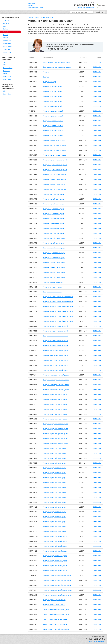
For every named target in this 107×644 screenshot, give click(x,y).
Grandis (6, 35)
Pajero (5, 74)
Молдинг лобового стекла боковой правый (58, 311)
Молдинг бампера (49, 82)
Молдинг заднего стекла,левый (54, 184)
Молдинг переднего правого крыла (56, 424)
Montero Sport (8, 68)
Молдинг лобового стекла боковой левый (58, 297)
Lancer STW (7, 44)
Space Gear (7, 94)
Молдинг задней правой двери (54, 238)
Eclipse (6, 29)
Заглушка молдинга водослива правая (57, 67)
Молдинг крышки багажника (53, 282)
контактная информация (86, 7)
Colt (4, 26)
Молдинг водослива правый (53, 111)
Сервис (30, 5)
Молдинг (46, 72)
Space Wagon (8, 52)
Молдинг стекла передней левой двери (57, 575)
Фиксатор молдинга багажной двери (56, 610)
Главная (30, 18)
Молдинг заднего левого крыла (54, 140)
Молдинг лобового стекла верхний (55, 326)
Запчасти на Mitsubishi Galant (44, 18)
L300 (5, 91)
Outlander (6, 71)
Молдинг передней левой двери (55, 448)
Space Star (7, 49)
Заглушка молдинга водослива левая (56, 62)
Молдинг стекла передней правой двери (58, 590)
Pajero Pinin (7, 77)
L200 (5, 65)
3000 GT (6, 20)
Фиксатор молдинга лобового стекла (56, 629)
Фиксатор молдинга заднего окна (55, 619)
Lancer (5, 38)
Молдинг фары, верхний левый (54, 600)
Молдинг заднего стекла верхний (55, 160)
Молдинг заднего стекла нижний (55, 175)
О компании (32, 3)
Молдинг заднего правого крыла (55, 145)
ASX (5, 62)
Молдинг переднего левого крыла (55, 395)
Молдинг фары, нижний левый (54, 605)
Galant (5, 32)
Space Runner (8, 46)
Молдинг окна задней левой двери (55, 351)
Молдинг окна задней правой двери (56, 375)
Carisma (6, 23)
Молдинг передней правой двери (55, 536)
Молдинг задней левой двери (54, 194)
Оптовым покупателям (35, 7)
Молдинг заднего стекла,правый (55, 189)
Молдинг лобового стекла (52, 287)
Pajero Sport (7, 79)
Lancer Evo (7, 41)
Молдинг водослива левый (53, 87)
